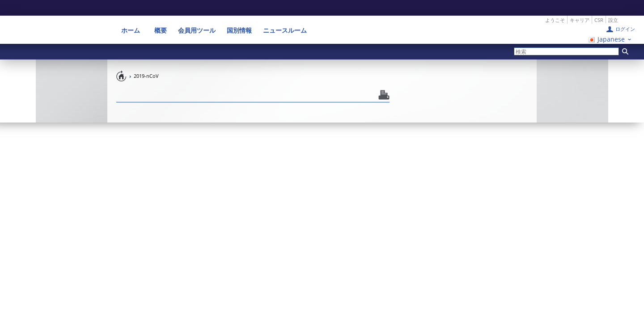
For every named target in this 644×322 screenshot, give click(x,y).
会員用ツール (197, 15)
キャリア (580, 4)
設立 (613, 4)
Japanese (611, 23)
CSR (599, 4)
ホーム (134, 15)
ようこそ (555, 4)
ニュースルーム (285, 15)
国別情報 (239, 15)
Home (122, 60)
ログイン (625, 13)
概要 (161, 15)
